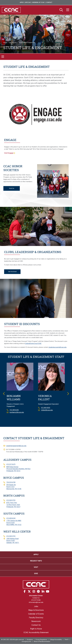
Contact (49, 2)
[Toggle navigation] (3, 57)
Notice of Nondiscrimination (42, 642)
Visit (36, 567)
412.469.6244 (11, 518)
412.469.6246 (14, 410)
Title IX (66, 640)
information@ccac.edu (36, 602)
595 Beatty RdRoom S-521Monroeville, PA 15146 (14, 487)
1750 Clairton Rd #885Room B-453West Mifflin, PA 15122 (14, 523)
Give (36, 573)
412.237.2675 (11, 464)
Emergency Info (27, 642)
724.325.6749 (11, 482)
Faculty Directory (36, 618)
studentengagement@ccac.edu (16, 446)
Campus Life (13, 42)
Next (68, 394)
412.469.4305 (46, 408)
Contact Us (36, 598)
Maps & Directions (36, 610)
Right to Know (36, 629)
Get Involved (12, 272)
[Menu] (68, 10)
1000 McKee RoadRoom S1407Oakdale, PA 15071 (13, 541)
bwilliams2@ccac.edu (17, 412)
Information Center (36, 596)
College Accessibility (56, 640)
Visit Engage (9, 153)
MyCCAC (28, 2)
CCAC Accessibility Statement (36, 633)
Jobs (36, 606)
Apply (22, 2)
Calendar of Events (36, 614)
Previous (4, 394)
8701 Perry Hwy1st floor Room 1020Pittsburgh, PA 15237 (13, 505)
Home (5, 42)
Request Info (36, 561)
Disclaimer (30, 640)
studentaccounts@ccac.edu (58, 347)
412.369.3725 (11, 500)
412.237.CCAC (36, 600)
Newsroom (36, 621)
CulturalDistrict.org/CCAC (33, 344)
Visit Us (12, 188)
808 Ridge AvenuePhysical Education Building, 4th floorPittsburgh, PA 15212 (18, 469)
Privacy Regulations (41, 640)
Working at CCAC (39, 2)
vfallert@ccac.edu (47, 410)
